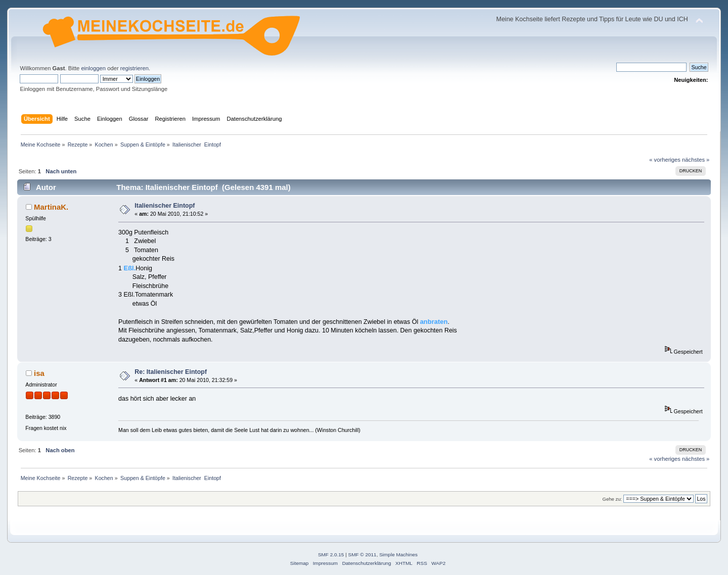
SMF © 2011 (362, 555)
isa (39, 373)
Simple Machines (398, 555)
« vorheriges (665, 160)
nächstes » (696, 160)
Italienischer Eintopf (165, 206)
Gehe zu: (612, 499)
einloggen (93, 68)
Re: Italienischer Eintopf (171, 372)
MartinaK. (51, 207)
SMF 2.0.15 (331, 555)
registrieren (134, 68)
